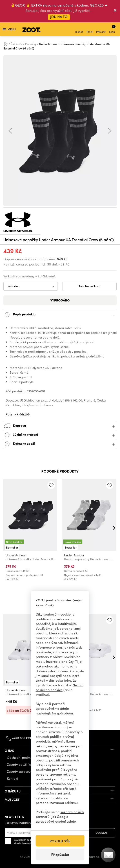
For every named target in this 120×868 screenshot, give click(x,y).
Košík (112, 29)
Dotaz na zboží (60, 444)
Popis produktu (60, 315)
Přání (90, 30)
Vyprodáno (60, 300)
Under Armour (16, 555)
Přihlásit (101, 30)
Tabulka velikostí (89, 286)
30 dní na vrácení (60, 435)
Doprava (60, 426)
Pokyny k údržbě (18, 414)
